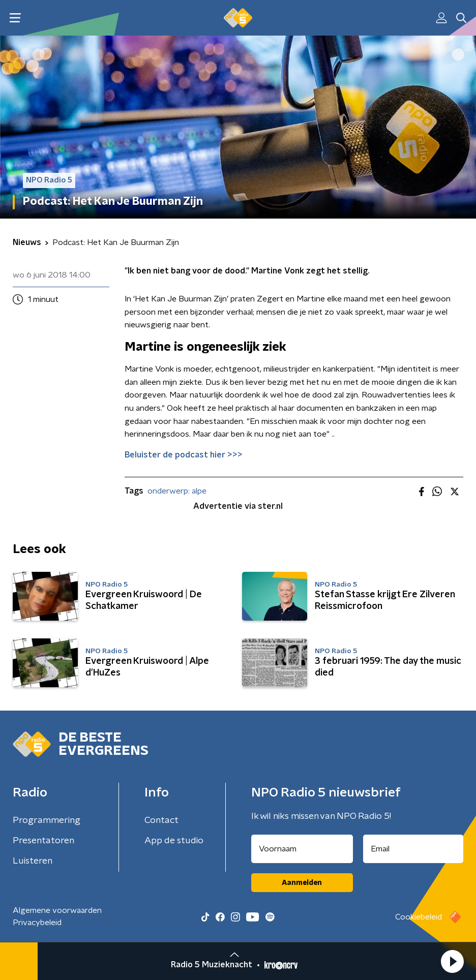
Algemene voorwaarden (57, 910)
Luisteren (33, 861)
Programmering (47, 820)
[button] (452, 961)
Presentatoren (43, 841)
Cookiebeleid (419, 917)
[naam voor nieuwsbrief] (302, 849)
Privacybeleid (37, 923)
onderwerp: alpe (177, 491)
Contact (161, 820)
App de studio (174, 841)
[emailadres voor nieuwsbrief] (413, 849)
